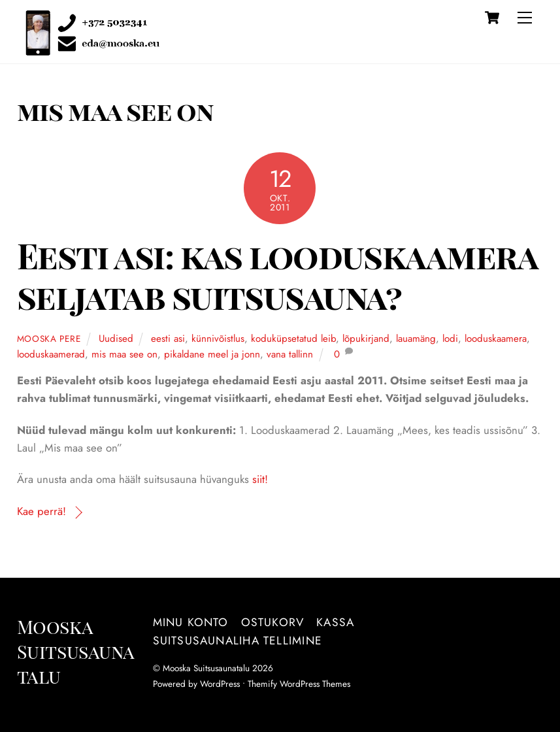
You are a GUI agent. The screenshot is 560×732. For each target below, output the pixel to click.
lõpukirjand (366, 339)
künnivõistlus (218, 339)
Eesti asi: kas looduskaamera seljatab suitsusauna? (277, 275)
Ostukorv (273, 622)
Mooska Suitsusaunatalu (206, 668)
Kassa (335, 622)
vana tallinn (290, 354)
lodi (450, 339)
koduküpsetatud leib (293, 339)
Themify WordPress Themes (299, 684)
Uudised (116, 339)
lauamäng (416, 339)
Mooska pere (49, 339)
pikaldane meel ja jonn (212, 354)
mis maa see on (124, 354)
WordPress (220, 684)
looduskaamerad (51, 354)
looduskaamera (496, 339)
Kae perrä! (41, 511)
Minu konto (191, 622)
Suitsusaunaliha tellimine (238, 640)
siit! (260, 479)
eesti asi (168, 339)
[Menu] (525, 18)
